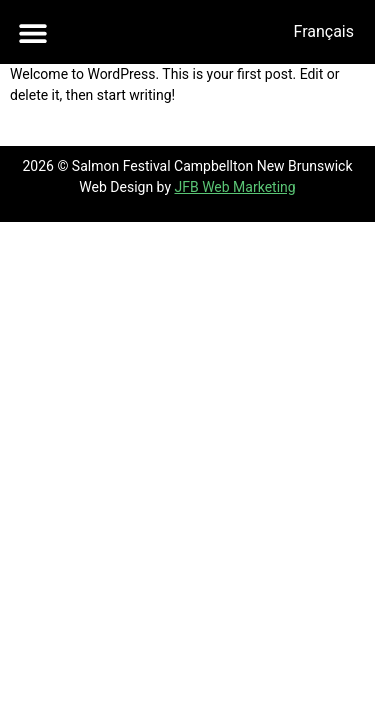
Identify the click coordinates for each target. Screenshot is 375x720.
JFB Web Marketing (234, 187)
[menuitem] (323, 32)
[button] (32, 32)
